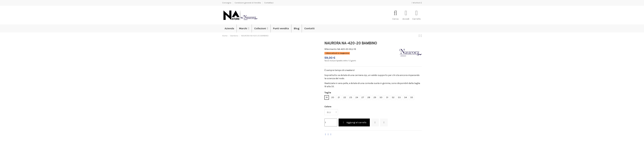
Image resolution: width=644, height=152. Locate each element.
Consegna (227, 3)
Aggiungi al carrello (354, 122)
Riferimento (331, 49)
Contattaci (269, 3)
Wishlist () (417, 3)
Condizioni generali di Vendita (248, 3)
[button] (261, 28)
